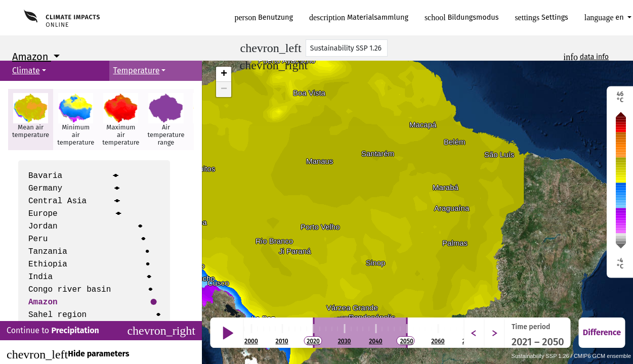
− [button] (224, 89)
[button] (31, 120)
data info (594, 57)
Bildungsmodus (462, 17)
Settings (541, 17)
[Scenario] (347, 48)
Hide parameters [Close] (68, 354)
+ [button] (224, 74)
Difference (602, 332)
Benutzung (264, 17)
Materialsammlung (359, 17)
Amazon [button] (32, 57)
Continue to (101, 331)
